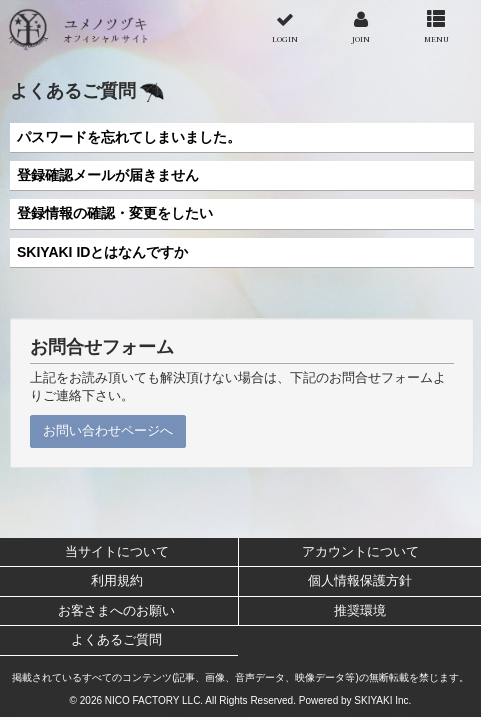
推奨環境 (360, 610)
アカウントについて (360, 551)
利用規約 (117, 580)
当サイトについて (117, 551)
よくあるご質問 (116, 639)
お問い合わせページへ (108, 430)
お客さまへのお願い (116, 610)
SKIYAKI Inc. (382, 700)
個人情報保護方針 (360, 580)
